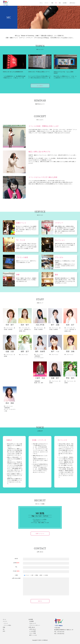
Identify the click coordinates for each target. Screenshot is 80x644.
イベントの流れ (7, 625)
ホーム (41, 3)
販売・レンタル (33, 635)
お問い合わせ (73, 3)
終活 (60, 3)
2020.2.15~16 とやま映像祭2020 (13, 72)
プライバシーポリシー (35, 625)
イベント (47, 3)
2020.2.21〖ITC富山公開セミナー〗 (39, 72)
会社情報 (65, 3)
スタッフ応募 (33, 633)
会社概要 (31, 621)
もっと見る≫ (40, 86)
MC (56, 3)
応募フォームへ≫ (40, 534)
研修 (52, 3)
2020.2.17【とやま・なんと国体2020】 (64, 72)
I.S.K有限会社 (44, 640)
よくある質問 (33, 631)
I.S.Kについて (33, 623)
